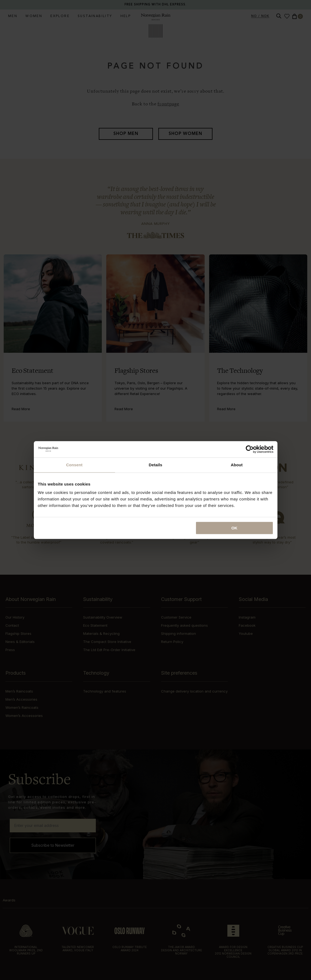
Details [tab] (156, 465)
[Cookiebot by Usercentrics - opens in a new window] (250, 449)
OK (235, 528)
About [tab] (237, 465)
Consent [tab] (74, 465)
